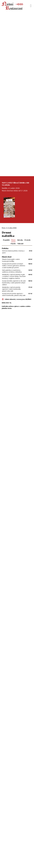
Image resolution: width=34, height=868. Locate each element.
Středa (20, 240)
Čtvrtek (27, 240)
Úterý (13, 240)
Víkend (20, 244)
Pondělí (6, 240)
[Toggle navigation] (31, 6)
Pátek (13, 244)
